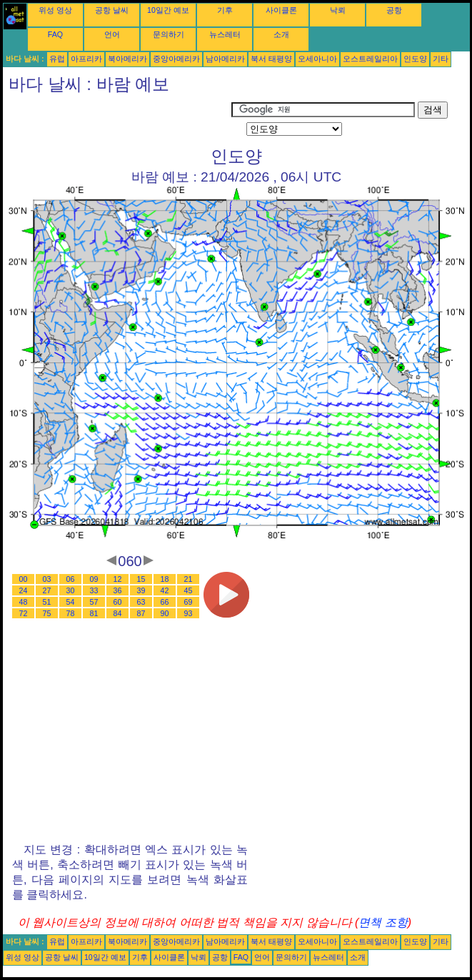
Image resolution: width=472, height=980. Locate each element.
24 (24, 590)
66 (165, 602)
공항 (394, 10)
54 (71, 602)
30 (71, 590)
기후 (225, 10)
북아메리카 (127, 59)
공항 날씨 (112, 10)
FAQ (55, 34)
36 (118, 590)
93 (189, 613)
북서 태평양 (271, 59)
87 (141, 613)
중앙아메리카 (176, 59)
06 (71, 579)
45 (189, 590)
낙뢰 (338, 10)
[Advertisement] (117, 119)
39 (141, 590)
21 (189, 579)
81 (94, 613)
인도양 (415, 59)
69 (189, 602)
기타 (441, 59)
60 (118, 602)
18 (165, 579)
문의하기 (169, 34)
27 (47, 590)
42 (165, 590)
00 (24, 579)
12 (118, 579)
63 (141, 602)
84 (118, 613)
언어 (112, 34)
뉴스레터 (225, 34)
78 (71, 613)
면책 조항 (383, 922)
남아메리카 (225, 59)
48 (24, 602)
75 (47, 613)
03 (47, 579)
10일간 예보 (168, 10)
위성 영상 (55, 10)
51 (47, 602)
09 (94, 579)
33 (94, 590)
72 (24, 613)
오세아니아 (317, 59)
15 (141, 579)
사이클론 (281, 10)
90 (165, 613)
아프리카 (86, 59)
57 (94, 602)
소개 (281, 34)
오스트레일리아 (370, 59)
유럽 (57, 59)
